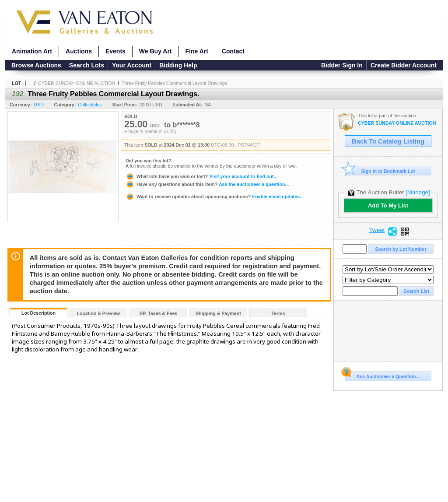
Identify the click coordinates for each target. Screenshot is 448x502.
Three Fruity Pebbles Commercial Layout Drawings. (175, 83)
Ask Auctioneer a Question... (382, 375)
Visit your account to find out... (201, 176)
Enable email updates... (215, 197)
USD (39, 105)
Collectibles (90, 105)
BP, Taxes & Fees (159, 313)
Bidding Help (178, 65)
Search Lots (87, 65)
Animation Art (32, 51)
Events (115, 51)
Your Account (132, 65)
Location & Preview (98, 313)
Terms (278, 313)
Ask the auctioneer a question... (207, 184)
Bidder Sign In (342, 65)
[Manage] (418, 192)
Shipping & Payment (218, 313)
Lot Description (38, 313)
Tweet (377, 230)
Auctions (79, 51)
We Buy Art (156, 51)
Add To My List (388, 205)
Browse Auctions (36, 65)
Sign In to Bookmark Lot (380, 171)
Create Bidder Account (404, 65)
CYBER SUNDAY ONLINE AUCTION (77, 83)
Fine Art (197, 51)
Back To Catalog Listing (388, 141)
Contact (233, 51)
